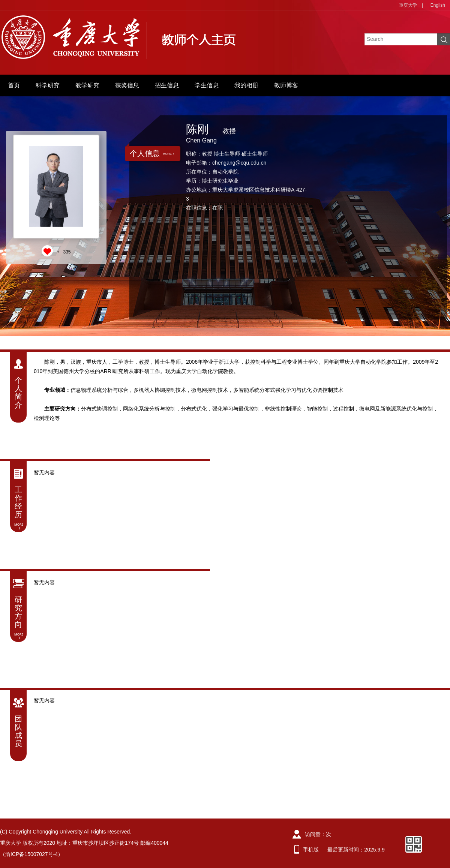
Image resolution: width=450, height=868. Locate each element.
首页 (14, 85)
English (438, 5)
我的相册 (246, 85)
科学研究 (48, 85)
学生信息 (207, 85)
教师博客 (286, 85)
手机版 (311, 850)
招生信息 (167, 85)
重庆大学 (408, 5)
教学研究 (87, 85)
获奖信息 (127, 85)
